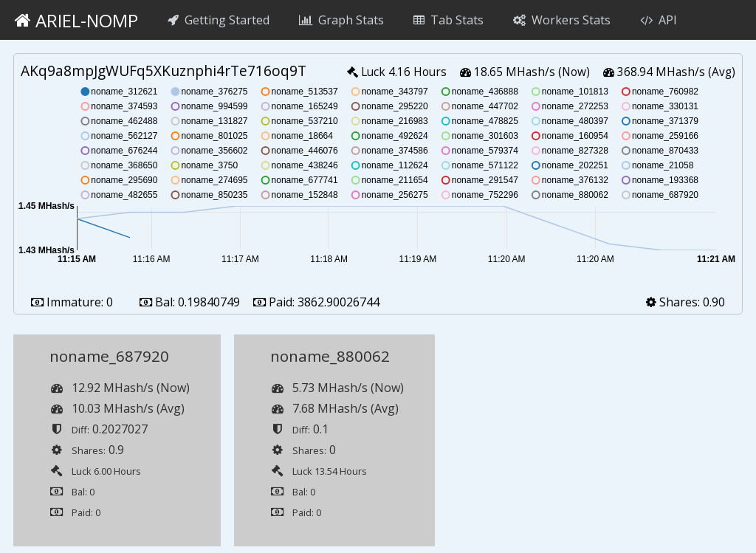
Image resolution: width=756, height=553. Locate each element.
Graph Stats (341, 20)
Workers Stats (562, 20)
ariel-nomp (76, 20)
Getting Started (219, 20)
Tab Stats (449, 20)
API (659, 20)
